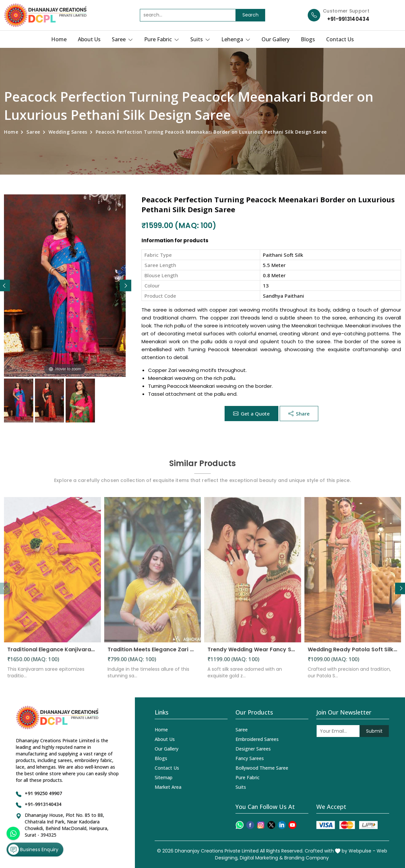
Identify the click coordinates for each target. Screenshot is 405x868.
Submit (374, 731)
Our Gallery (276, 39)
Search (250, 15)
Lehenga (236, 39)
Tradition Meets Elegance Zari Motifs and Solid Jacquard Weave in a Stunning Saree (153, 653)
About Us (89, 39)
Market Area (168, 787)
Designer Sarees (253, 749)
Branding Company (307, 858)
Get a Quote (251, 414)
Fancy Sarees (250, 758)
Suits (200, 39)
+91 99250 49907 (43, 793)
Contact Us (340, 39)
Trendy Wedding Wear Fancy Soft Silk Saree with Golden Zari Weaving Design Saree (253, 653)
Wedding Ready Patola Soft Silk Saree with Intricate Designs (353, 653)
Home (59, 39)
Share (299, 414)
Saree (122, 39)
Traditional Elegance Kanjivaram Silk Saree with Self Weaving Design (52, 653)
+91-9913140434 (348, 19)
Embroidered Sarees (257, 739)
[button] (125, 286)
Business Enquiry (33, 850)
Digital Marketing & (261, 858)
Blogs (308, 39)
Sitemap (164, 777)
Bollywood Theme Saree (262, 768)
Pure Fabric (162, 39)
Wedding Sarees (68, 132)
